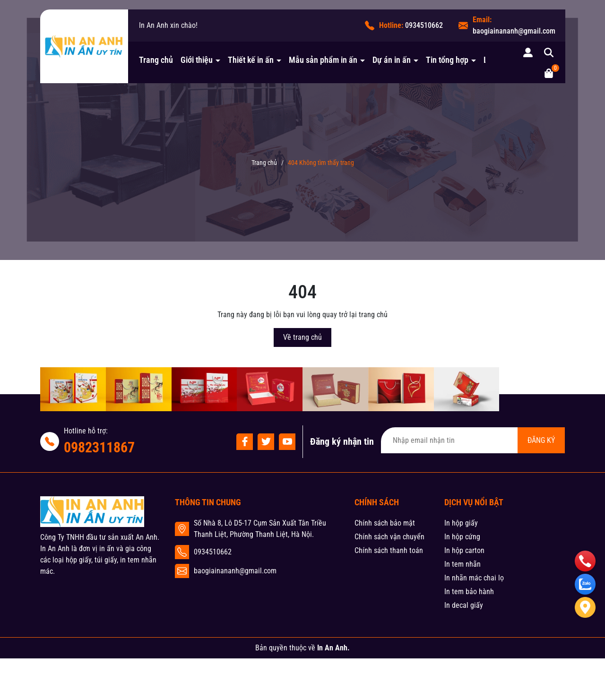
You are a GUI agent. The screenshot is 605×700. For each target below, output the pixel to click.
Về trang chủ (302, 337)
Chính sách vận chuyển (389, 537)
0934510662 (424, 25)
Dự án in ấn (393, 60)
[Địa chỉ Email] (473, 440)
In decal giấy (464, 605)
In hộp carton (464, 550)
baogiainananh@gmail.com (514, 31)
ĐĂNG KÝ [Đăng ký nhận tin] (541, 440)
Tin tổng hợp (448, 60)
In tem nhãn (462, 564)
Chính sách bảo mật (385, 523)
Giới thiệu (198, 60)
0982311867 (99, 447)
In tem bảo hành (469, 592)
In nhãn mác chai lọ (474, 578)
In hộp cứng (462, 537)
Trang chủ (156, 60)
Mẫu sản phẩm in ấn (324, 60)
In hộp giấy (461, 523)
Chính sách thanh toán (389, 550)
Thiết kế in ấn (252, 60)
